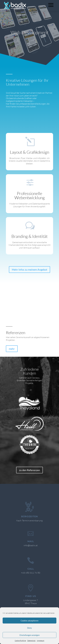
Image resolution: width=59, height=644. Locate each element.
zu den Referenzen (29, 470)
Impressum (41, 641)
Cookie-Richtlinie (20, 641)
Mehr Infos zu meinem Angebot (29, 270)
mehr (12, 349)
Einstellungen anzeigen (30, 635)
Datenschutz (31, 641)
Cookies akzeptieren (29, 621)
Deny (29, 628)
